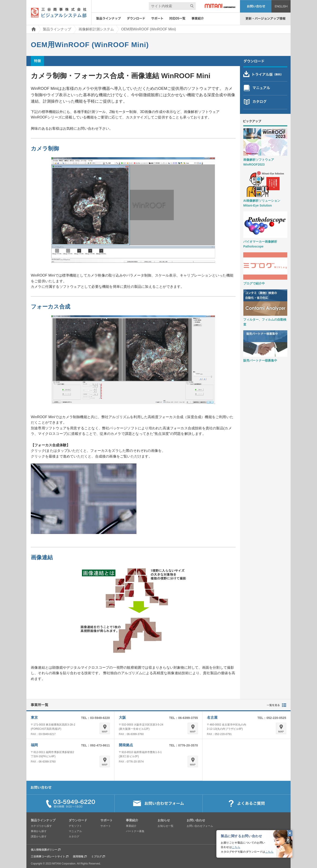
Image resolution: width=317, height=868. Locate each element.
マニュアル (75, 831)
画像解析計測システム (96, 29)
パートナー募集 (135, 831)
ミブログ (96, 857)
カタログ (74, 837)
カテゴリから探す (41, 826)
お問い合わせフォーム (200, 826)
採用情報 (78, 857)
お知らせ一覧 (166, 826)
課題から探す (39, 837)
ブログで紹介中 (254, 283)
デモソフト (75, 826)
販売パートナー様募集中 (260, 360)
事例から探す (39, 831)
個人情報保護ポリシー (44, 850)
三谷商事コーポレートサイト (48, 857)
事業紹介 (131, 826)
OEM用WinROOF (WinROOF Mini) (148, 29)
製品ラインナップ (57, 29)
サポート (106, 826)
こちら (236, 847)
